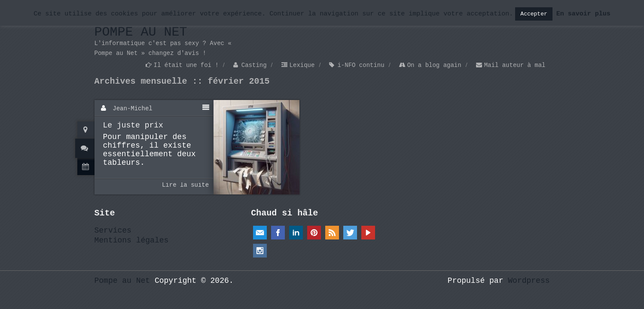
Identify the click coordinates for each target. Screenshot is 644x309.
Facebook (278, 233)
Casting (254, 65)
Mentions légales (132, 240)
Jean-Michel (132, 109)
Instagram (260, 251)
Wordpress (529, 281)
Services (113, 230)
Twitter (350, 233)
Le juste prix (133, 125)
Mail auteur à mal (515, 65)
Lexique (302, 65)
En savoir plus (583, 14)
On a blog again (434, 65)
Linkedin (296, 233)
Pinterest (314, 233)
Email (260, 233)
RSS (332, 233)
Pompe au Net (141, 32)
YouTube (368, 233)
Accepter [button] (534, 14)
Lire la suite (185, 185)
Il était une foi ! (186, 65)
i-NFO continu (361, 65)
